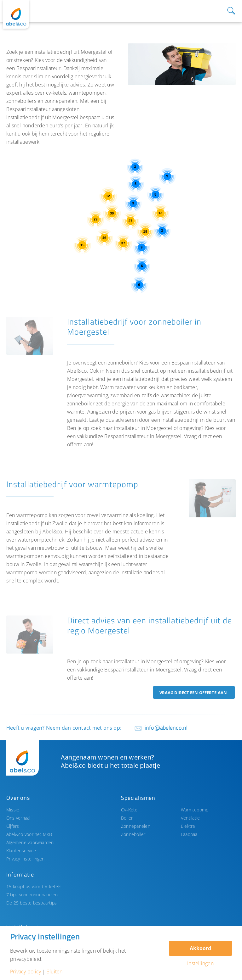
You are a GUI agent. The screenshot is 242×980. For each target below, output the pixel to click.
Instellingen (200, 963)
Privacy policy (26, 972)
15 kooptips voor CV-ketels (34, 886)
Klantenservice (21, 851)
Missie (13, 810)
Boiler (127, 818)
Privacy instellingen (26, 859)
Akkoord (200, 948)
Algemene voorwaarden (30, 842)
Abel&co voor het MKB (29, 834)
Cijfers (13, 826)
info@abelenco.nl (166, 728)
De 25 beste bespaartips (32, 903)
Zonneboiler (133, 834)
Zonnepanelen (136, 826)
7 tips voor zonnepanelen (32, 895)
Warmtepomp (195, 810)
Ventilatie (190, 818)
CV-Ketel (130, 810)
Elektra (188, 826)
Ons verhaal (18, 818)
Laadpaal (190, 834)
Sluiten (55, 972)
